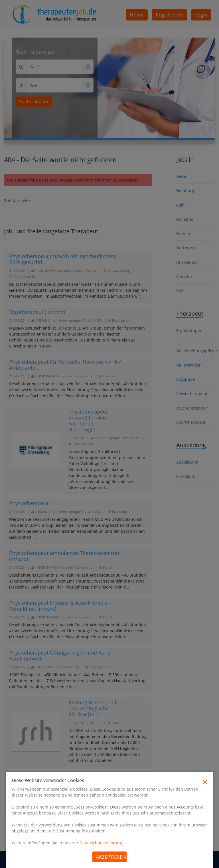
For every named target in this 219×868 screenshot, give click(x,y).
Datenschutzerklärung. (101, 843)
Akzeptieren (111, 857)
